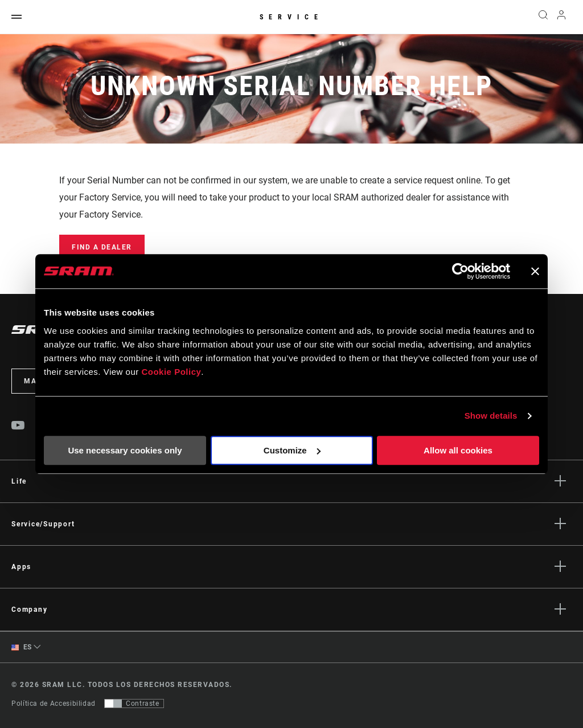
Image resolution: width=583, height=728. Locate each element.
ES (22, 647)
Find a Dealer (102, 247)
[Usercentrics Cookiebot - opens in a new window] (460, 271)
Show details (491, 416)
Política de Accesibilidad (54, 704)
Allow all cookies (458, 450)
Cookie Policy (171, 372)
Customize (292, 450)
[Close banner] (535, 271)
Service (291, 17)
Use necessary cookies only (125, 450)
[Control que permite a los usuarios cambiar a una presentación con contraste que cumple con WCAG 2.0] (134, 704)
